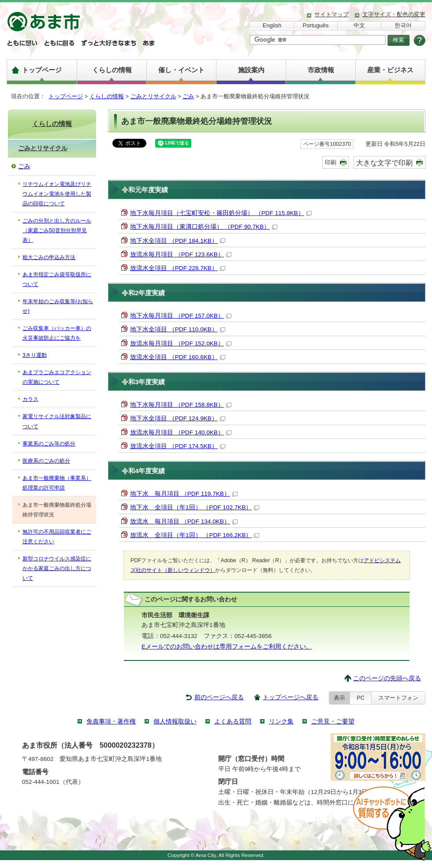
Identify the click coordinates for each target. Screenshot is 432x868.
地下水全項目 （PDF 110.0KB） (178, 329)
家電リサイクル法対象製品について (57, 421)
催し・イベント (181, 70)
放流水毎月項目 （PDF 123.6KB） (181, 254)
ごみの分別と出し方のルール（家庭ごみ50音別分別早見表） (57, 230)
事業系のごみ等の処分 (49, 444)
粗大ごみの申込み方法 (49, 257)
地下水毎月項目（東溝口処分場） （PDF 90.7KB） (204, 227)
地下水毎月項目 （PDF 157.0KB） (181, 316)
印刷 (331, 162)
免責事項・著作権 (111, 721)
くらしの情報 (112, 70)
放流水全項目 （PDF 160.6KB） (178, 357)
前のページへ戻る (219, 697)
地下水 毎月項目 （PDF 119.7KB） (184, 494)
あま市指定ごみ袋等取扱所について (57, 279)
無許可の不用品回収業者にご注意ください (57, 537)
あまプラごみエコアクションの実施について (57, 377)
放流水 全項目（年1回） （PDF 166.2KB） (195, 535)
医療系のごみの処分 (46, 461)
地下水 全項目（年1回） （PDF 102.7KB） (195, 507)
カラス (30, 399)
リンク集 (281, 721)
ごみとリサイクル (153, 96)
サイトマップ (331, 14)
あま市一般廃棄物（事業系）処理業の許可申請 (57, 483)
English (272, 25)
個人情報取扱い (175, 721)
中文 (359, 25)
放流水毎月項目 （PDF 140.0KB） (181, 432)
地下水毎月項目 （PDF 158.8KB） (181, 405)
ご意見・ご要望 (333, 721)
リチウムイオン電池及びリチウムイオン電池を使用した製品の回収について (57, 194)
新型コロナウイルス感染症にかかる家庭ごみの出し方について (57, 568)
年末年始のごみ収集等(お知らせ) (58, 306)
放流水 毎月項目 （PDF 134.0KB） (184, 521)
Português (316, 25)
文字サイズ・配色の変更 (394, 14)
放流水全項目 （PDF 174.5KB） (178, 446)
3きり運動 (35, 355)
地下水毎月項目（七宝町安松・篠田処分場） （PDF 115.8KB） (221, 213)
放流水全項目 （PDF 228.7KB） (178, 268)
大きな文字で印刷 (384, 163)
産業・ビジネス (390, 70)
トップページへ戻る (290, 697)
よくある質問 (233, 721)
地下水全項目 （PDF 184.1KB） (178, 241)
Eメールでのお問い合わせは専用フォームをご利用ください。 (227, 647)
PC (361, 698)
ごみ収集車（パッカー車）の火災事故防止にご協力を (57, 333)
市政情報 (321, 70)
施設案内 (251, 70)
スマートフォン (398, 698)
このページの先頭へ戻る (387, 678)
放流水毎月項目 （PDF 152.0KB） (181, 343)
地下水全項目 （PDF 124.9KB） (178, 418)
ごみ (188, 96)
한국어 (403, 25)
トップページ (42, 70)
